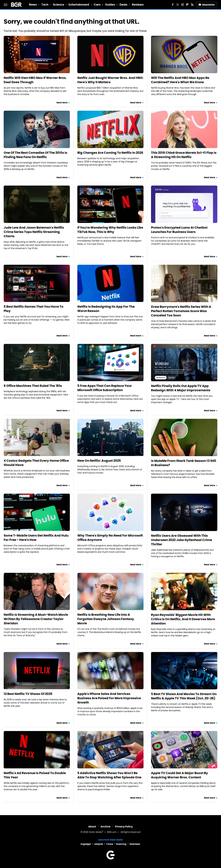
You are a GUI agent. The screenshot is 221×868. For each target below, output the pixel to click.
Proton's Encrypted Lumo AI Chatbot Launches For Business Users (179, 230)
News (33, 5)
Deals (124, 5)
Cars (97, 5)
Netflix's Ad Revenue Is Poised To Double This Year (35, 775)
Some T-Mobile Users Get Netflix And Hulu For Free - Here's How (36, 538)
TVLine (110, 844)
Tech (45, 5)
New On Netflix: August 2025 (99, 461)
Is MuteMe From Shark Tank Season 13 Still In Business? (184, 463)
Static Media (96, 832)
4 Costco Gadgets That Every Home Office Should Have (36, 463)
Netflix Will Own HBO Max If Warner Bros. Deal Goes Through (35, 80)
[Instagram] (182, 5)
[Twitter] (178, 5)
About (92, 827)
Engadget (86, 844)
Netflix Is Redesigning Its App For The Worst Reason (106, 309)
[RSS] (192, 5)
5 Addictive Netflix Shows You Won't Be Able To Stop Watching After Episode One (109, 775)
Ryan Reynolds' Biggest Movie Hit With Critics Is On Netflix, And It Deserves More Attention (183, 619)
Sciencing (121, 844)
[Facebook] (173, 5)
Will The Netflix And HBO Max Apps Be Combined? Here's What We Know (180, 80)
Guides (110, 5)
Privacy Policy (124, 827)
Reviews (138, 5)
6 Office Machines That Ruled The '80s (33, 386)
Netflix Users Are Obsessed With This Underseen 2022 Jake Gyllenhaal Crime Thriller (181, 540)
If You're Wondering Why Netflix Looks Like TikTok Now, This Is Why (110, 230)
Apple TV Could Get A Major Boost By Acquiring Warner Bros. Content (179, 775)
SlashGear (135, 844)
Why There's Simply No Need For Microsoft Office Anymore (110, 538)
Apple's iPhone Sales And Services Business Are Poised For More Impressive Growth (109, 698)
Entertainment (79, 5)
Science (59, 5)
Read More (62, 103)
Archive (106, 827)
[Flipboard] (187, 5)
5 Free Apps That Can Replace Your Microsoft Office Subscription (105, 388)
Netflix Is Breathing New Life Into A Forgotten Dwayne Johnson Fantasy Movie (106, 619)
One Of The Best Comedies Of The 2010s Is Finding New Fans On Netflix (35, 155)
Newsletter (207, 5)
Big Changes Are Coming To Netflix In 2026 (110, 153)
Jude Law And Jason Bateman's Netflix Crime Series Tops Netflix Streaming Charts (34, 232)
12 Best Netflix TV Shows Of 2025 (28, 694)
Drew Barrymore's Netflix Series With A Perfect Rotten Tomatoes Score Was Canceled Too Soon (181, 311)
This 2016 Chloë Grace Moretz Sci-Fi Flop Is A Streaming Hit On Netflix (184, 155)
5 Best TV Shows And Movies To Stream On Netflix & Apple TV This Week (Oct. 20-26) (184, 696)
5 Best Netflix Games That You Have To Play (34, 309)
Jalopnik (98, 844)
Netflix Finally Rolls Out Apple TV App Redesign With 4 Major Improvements (181, 388)
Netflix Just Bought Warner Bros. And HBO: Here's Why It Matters (110, 80)
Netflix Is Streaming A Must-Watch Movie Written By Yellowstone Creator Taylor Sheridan (36, 619)
